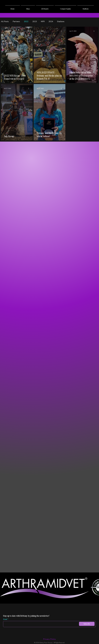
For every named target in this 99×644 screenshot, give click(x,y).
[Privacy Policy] (49, 639)
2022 (26, 22)
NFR (43, 22)
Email (5, 619)
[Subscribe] (87, 624)
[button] (28, 8)
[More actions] (29, 31)
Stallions (61, 22)
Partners (16, 22)
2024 (51, 22)
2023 (35, 22)
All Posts (5, 22)
